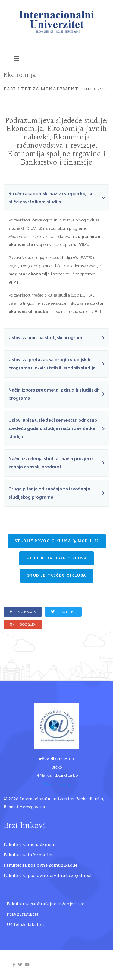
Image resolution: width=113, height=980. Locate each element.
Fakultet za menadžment (41, 89)
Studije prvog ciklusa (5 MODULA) (57, 541)
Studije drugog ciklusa (56, 558)
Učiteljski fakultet (25, 924)
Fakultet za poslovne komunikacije (41, 865)
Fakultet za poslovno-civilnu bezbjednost (48, 875)
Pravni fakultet (23, 914)
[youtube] (27, 965)
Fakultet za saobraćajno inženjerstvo (46, 904)
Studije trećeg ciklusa (57, 575)
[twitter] (20, 965)
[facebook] (14, 965)
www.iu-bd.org (56, 783)
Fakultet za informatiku (29, 855)
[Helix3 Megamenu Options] (16, 59)
